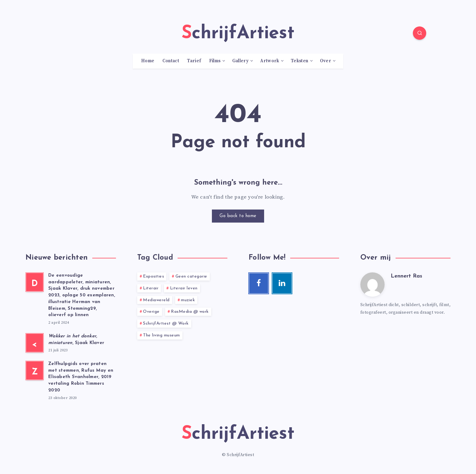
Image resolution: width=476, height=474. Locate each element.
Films (215, 61)
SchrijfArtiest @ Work (166, 324)
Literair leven (184, 288)
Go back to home (238, 216)
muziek (188, 300)
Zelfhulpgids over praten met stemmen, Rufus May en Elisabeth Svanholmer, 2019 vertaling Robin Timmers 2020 (81, 377)
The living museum (161, 335)
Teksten (299, 61)
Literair (151, 288)
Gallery (240, 61)
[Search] (420, 33)
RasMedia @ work (190, 312)
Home (148, 61)
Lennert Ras (406, 276)
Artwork (270, 61)
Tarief (194, 61)
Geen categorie (191, 276)
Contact (171, 61)
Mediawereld (156, 300)
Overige (151, 312)
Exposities (153, 276)
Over (326, 61)
